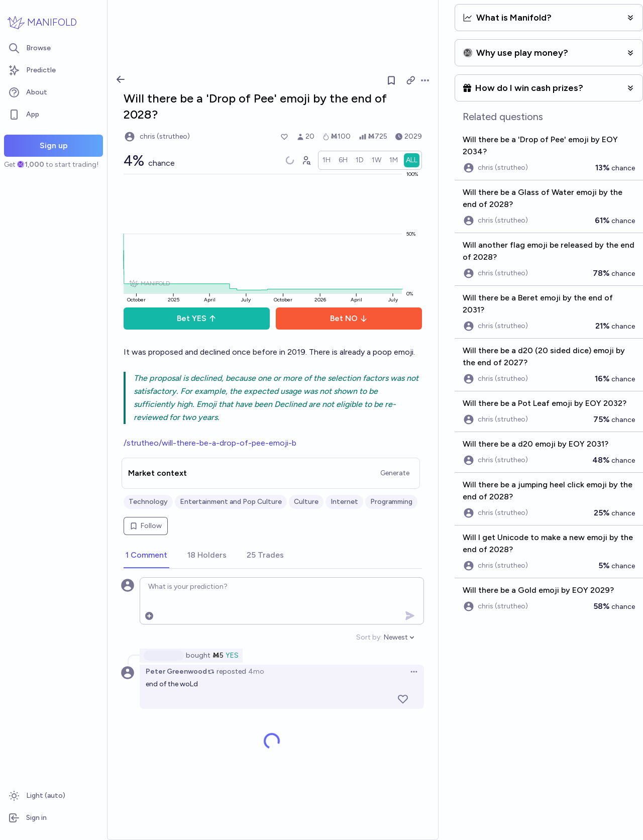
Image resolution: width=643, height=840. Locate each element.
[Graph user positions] (306, 160)
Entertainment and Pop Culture (231, 502)
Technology (148, 502)
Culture (306, 502)
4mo (256, 671)
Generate (395, 473)
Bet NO (349, 318)
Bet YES (197, 318)
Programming (391, 502)
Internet (344, 502)
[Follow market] (391, 80)
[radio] (327, 160)
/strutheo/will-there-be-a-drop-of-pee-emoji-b (210, 443)
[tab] (146, 556)
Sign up (54, 145)
